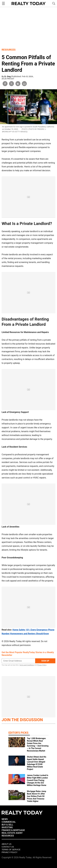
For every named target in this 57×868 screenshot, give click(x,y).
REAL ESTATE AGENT (12, 833)
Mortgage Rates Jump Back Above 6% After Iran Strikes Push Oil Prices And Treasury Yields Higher (36, 796)
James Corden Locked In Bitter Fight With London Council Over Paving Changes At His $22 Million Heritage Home (38, 780)
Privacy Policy (42, 665)
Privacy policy (9, 852)
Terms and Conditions (27, 665)
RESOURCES (8, 836)
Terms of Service (11, 850)
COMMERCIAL (9, 822)
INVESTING (7, 827)
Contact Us (8, 847)
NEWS (5, 819)
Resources (9, 50)
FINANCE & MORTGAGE (13, 830)
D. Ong (8, 76)
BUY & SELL (7, 825)
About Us (6, 844)
